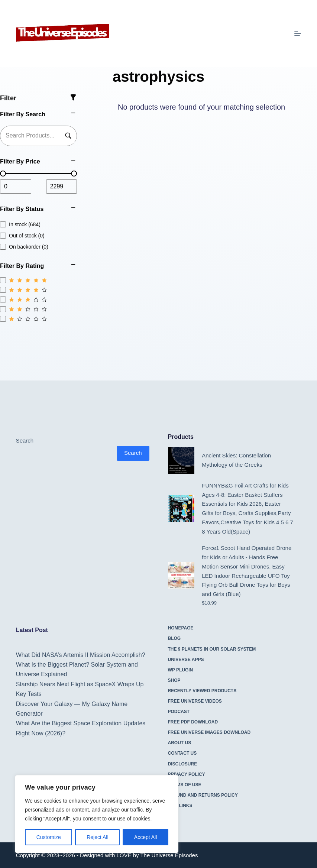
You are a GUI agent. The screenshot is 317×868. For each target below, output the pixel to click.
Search (25, 441)
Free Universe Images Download (209, 732)
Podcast (179, 712)
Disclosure (183, 764)
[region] (97, 814)
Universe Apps (186, 660)
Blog (174, 638)
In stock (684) (20, 224)
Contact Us (182, 753)
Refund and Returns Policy (203, 795)
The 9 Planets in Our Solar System (212, 649)
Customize (49, 837)
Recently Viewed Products (202, 691)
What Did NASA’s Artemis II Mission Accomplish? (81, 655)
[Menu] (298, 33)
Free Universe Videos (195, 701)
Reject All (97, 837)
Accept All (145, 837)
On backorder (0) (24, 247)
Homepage (181, 628)
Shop (174, 680)
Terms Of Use (185, 785)
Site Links (180, 806)
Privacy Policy (187, 774)
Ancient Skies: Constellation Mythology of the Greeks (236, 460)
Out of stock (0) (22, 236)
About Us (180, 743)
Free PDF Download (193, 722)
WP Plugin (181, 670)
